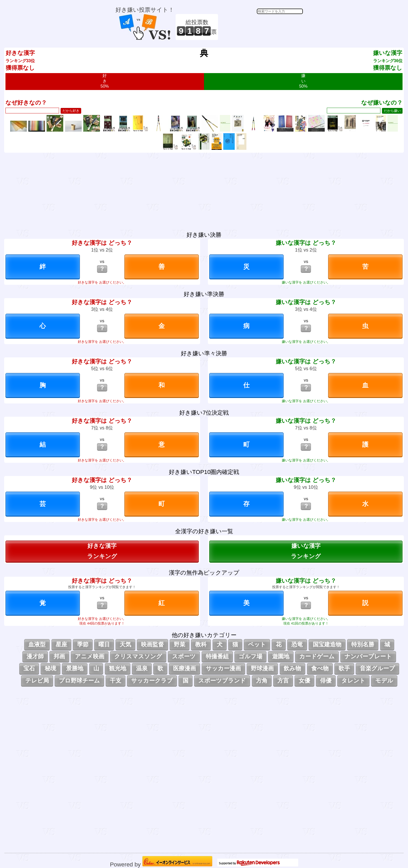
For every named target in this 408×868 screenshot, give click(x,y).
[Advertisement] (261, 27)
